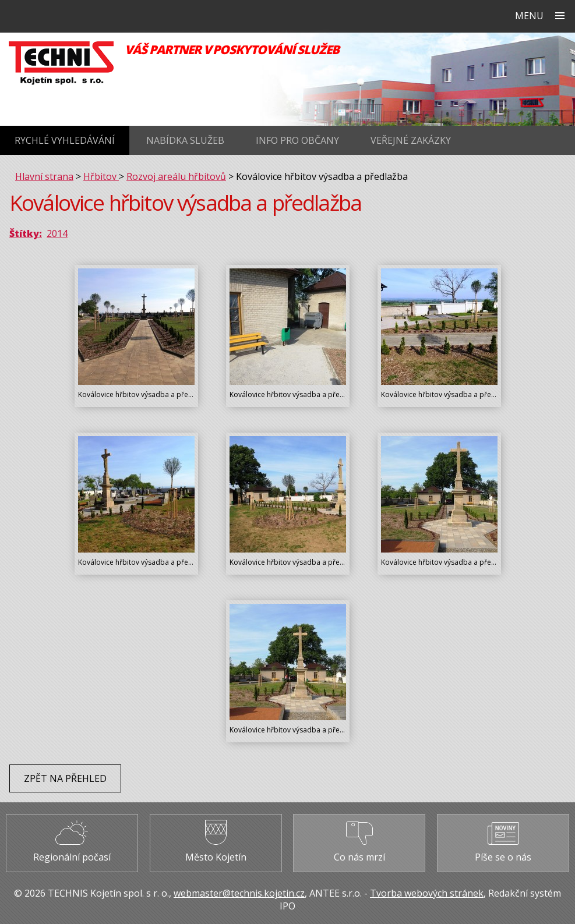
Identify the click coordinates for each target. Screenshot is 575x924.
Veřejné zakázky (411, 140)
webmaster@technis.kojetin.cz (239, 893)
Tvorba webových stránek (427, 893)
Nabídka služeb (185, 140)
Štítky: (26, 233)
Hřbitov (101, 176)
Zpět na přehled (65, 778)
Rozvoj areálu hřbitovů (176, 176)
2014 (57, 233)
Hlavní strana (44, 176)
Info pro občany (297, 140)
